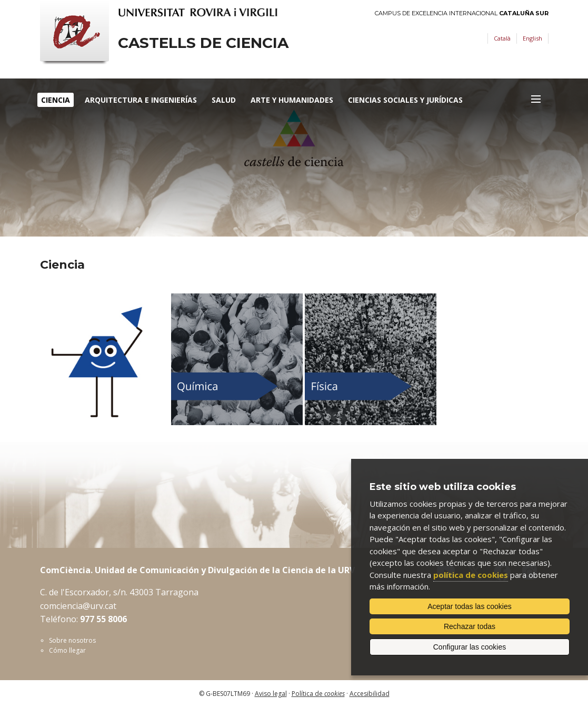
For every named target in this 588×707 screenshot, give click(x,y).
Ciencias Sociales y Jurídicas (405, 100)
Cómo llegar (67, 650)
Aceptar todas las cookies (470, 606)
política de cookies (471, 575)
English (532, 38)
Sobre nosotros (72, 640)
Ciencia (56, 100)
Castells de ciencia (203, 43)
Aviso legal (271, 694)
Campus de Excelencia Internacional (462, 13)
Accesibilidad (370, 694)
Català (502, 38)
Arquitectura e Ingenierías (141, 100)
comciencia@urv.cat (78, 606)
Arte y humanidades (292, 100)
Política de (318, 694)
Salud (224, 100)
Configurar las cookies (470, 647)
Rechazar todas (470, 626)
